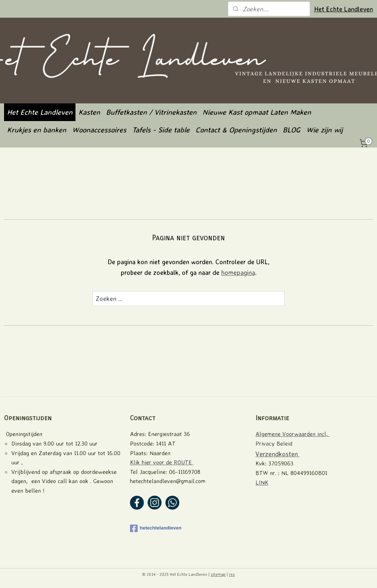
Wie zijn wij (325, 130)
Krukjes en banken (37, 130)
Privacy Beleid (274, 443)
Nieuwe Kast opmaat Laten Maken (257, 112)
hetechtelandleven (156, 528)
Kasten (89, 112)
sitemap (218, 574)
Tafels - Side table (161, 130)
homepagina (238, 272)
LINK (262, 482)
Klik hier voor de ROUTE (162, 462)
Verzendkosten (278, 454)
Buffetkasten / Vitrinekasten (151, 112)
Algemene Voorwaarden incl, (293, 434)
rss (232, 574)
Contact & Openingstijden (236, 130)
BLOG (292, 130)
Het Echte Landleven (343, 9)
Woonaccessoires (99, 130)
